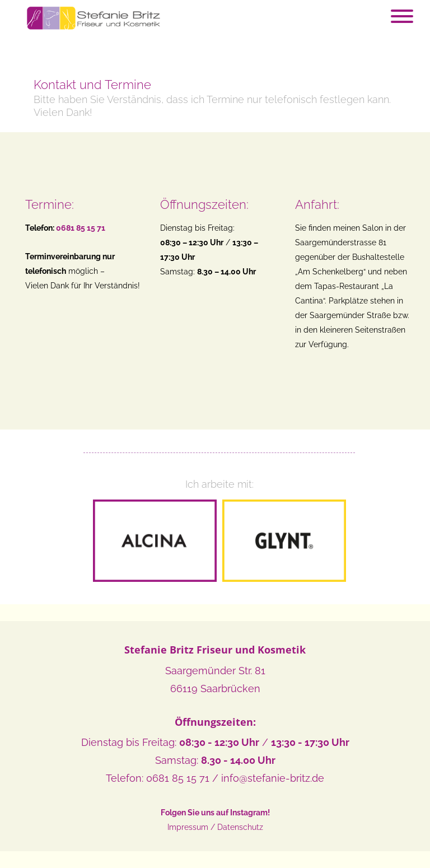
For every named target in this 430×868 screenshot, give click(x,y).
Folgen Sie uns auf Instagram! (215, 812)
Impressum (188, 827)
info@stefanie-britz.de (273, 778)
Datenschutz (240, 827)
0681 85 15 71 (178, 778)
